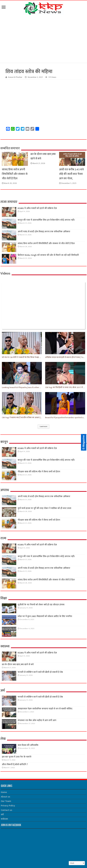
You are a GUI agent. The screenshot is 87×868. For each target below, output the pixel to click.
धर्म (2, 815)
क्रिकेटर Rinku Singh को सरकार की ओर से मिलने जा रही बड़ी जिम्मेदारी (48, 255)
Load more (43, 427)
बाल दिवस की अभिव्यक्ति (28, 745)
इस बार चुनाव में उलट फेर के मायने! (17, 757)
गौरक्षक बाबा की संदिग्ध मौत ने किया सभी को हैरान (39, 472)
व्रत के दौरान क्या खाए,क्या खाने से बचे (18, 664)
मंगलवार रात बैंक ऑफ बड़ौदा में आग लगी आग (37, 720)
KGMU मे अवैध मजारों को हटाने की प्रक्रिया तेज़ (37, 208)
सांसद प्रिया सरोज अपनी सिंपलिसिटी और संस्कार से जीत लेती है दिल (15, 174)
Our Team (6, 801)
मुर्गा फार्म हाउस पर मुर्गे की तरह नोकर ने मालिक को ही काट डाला (44, 508)
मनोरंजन (4, 819)
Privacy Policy (8, 806)
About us (5, 797)
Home (4, 792)
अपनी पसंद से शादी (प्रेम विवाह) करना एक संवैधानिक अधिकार (44, 232)
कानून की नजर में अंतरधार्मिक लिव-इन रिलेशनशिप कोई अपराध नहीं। (46, 220)
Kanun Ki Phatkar (15, 77)
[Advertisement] (43, 39)
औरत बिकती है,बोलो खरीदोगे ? (15, 764)
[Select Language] (77, 863)
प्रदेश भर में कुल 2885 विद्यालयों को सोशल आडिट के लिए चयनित (45, 616)
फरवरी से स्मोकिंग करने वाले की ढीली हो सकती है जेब (40, 672)
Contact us (6, 810)
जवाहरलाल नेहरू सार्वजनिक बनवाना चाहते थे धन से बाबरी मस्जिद (45, 709)
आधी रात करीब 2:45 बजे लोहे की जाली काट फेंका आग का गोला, (71, 174)
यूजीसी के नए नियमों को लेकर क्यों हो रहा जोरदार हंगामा (41, 605)
